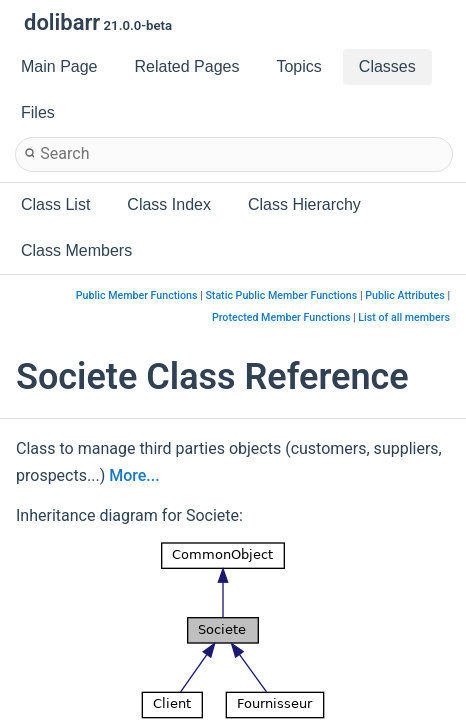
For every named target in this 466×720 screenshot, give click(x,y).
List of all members (404, 317)
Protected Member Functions (281, 317)
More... (134, 475)
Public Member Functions (137, 295)
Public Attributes (405, 295)
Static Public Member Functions (281, 295)
